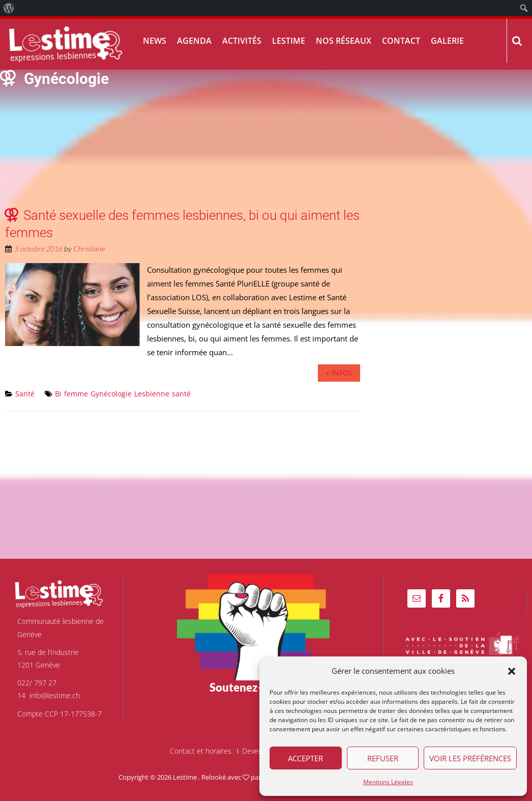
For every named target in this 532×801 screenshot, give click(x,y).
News (155, 41)
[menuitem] (9, 8)
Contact (401, 41)
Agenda (194, 41)
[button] (512, 671)
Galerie (447, 41)
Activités (242, 41)
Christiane (89, 249)
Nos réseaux (344, 41)
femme (76, 394)
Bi (58, 394)
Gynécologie (111, 394)
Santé (25, 394)
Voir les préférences (470, 758)
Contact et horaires (201, 751)
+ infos (339, 373)
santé (181, 394)
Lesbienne (152, 394)
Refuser (383, 758)
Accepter (305, 758)
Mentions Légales (388, 782)
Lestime (289, 41)
